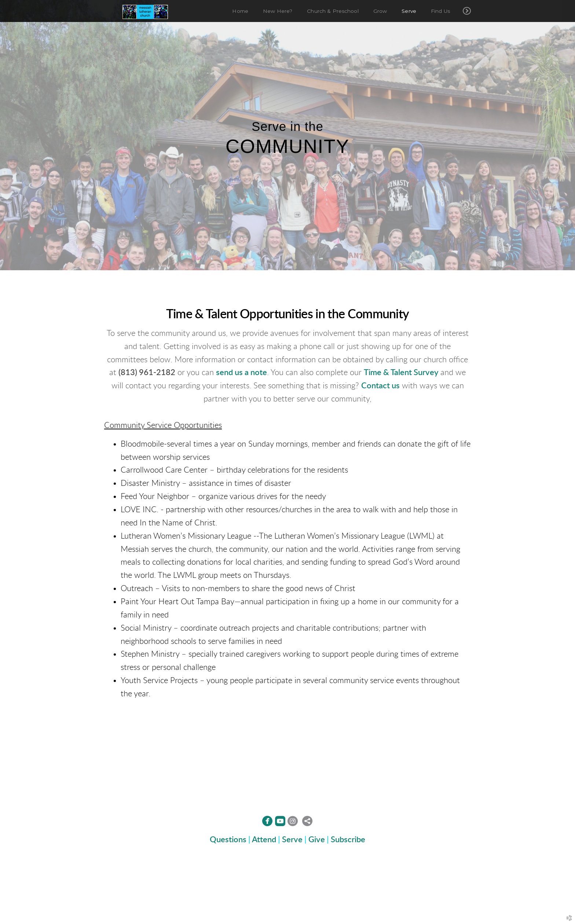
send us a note (241, 373)
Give (317, 840)
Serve (292, 840)
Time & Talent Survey (401, 373)
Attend (264, 840)
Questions (228, 840)
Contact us (380, 386)
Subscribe (348, 840)
